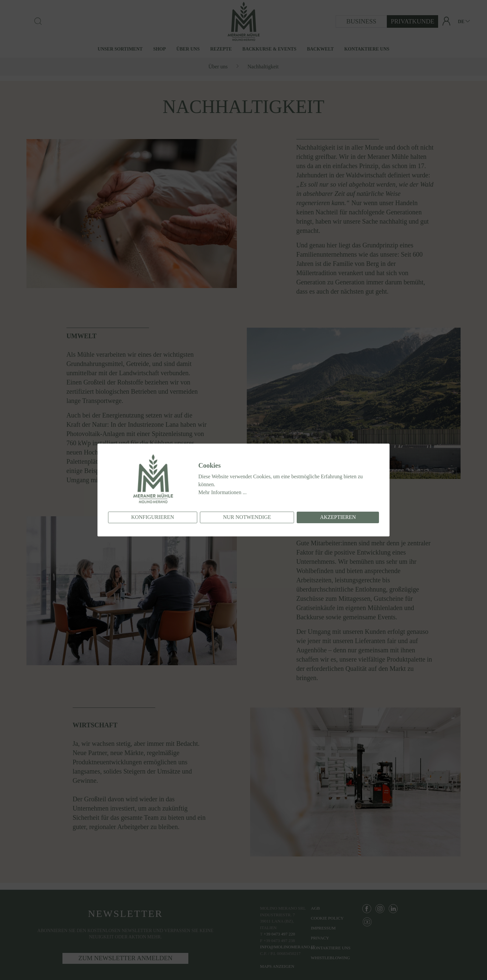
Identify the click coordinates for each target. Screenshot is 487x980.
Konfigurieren (153, 517)
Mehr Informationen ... (222, 492)
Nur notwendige (247, 517)
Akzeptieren (338, 517)
